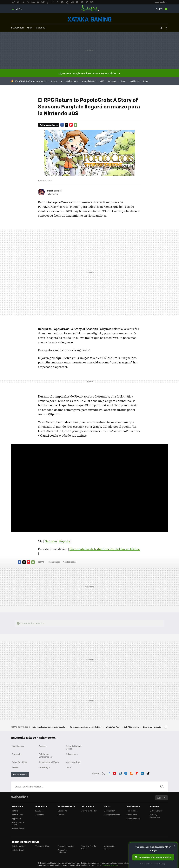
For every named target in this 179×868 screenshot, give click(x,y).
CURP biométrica (131, 727)
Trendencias (132, 811)
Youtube (115, 773)
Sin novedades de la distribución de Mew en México (105, 549)
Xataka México (89, 8)
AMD (102, 81)
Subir (159, 798)
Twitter (161, 28)
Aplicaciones (72, 754)
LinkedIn (142, 773)
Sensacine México (66, 846)
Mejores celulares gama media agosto (48, 727)
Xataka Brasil (18, 850)
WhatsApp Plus (113, 727)
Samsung (112, 81)
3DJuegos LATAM (42, 846)
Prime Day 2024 (19, 762)
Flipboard (71, 125)
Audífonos (135, 81)
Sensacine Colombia (63, 851)
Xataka (15, 811)
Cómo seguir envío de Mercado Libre (86, 727)
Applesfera (17, 819)
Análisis (43, 746)
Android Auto (72, 81)
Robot (146, 81)
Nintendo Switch (89, 81)
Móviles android (73, 762)
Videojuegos (89, 19)
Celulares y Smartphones (45, 755)
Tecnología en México (49, 762)
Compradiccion (133, 819)
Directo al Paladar (89, 811)
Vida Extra (39, 815)
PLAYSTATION (17, 28)
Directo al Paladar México (89, 847)
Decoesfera (132, 815)
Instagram (120, 773)
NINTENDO (40, 28)
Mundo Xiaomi (18, 829)
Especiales (17, 754)
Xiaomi (123, 81)
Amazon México (40, 81)
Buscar (162, 786)
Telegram (126, 773)
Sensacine (63, 811)
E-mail (76, 125)
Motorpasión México (109, 847)
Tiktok (148, 773)
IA (62, 81)
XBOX (30, 28)
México (15, 767)
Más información (110, 865)
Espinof (61, 815)
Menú (19, 9)
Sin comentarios (50, 125)
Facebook (166, 28)
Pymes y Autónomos (155, 816)
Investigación (18, 746)
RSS (131, 773)
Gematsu (51, 541)
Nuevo (160, 9)
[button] (54, 191)
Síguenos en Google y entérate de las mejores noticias (88, 73)
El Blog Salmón (156, 811)
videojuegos (71, 562)
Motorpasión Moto (112, 815)
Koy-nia (64, 541)
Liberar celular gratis (152, 727)
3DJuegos (39, 811)
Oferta (54, 81)
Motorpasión (109, 811)
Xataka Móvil (18, 815)
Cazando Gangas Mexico (74, 747)
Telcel (68, 767)
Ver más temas (20, 774)
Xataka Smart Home (18, 824)
